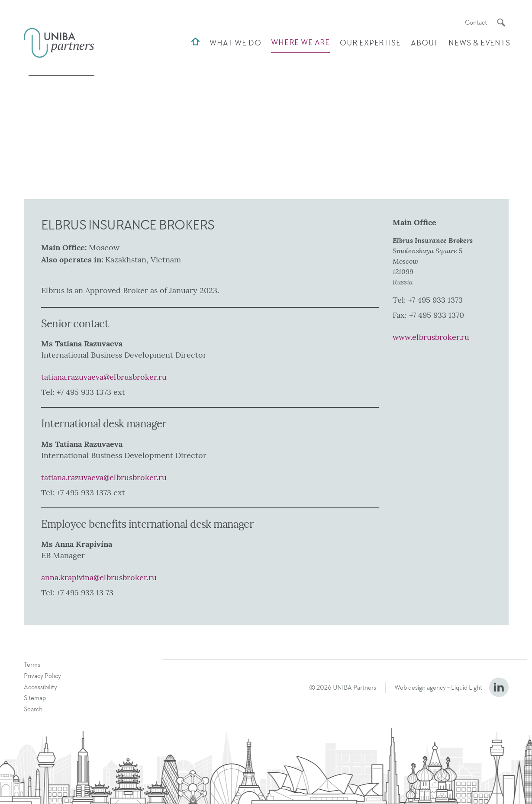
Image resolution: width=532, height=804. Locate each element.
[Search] (501, 23)
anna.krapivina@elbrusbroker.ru (99, 578)
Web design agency (420, 688)
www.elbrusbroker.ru (431, 337)
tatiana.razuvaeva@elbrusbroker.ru (104, 377)
